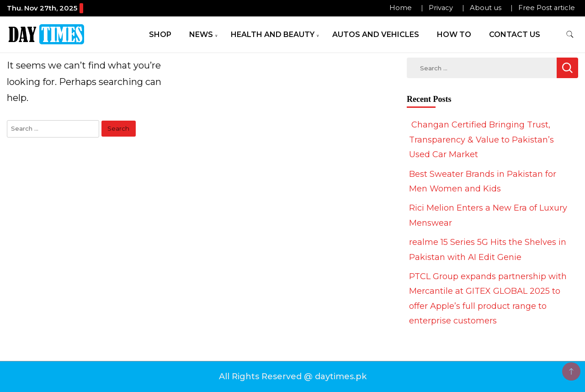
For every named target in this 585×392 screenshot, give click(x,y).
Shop (160, 34)
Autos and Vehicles (376, 34)
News (201, 34)
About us (486, 8)
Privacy (441, 8)
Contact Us (515, 34)
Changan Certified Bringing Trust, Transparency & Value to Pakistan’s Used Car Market (481, 140)
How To (454, 34)
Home (401, 8)
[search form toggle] (570, 34)
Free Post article (547, 8)
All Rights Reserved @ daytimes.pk (293, 376)
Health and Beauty (273, 34)
